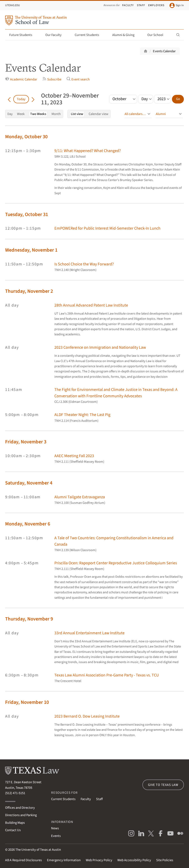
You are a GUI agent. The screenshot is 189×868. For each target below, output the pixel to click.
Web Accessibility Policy (134, 860)
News (55, 828)
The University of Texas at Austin (38, 850)
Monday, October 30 (26, 137)
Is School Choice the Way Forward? (84, 264)
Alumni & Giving (126, 35)
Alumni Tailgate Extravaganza (80, 497)
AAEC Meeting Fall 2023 (74, 456)
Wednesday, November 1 (31, 250)
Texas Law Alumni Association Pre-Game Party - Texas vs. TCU (107, 675)
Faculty (128, 5)
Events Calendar (164, 51)
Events (56, 836)
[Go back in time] (9, 99)
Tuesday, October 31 (27, 214)
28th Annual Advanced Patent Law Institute (91, 305)
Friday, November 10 (27, 702)
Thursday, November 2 (29, 291)
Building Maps (15, 823)
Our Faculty (56, 35)
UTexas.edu (13, 5)
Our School (158, 35)
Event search (78, 79)
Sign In (177, 5)
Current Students (89, 35)
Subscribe (52, 79)
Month (56, 114)
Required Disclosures (23, 860)
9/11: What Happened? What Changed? (88, 151)
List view (77, 114)
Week (21, 114)
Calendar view (99, 114)
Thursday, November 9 (29, 619)
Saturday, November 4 (29, 483)
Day (10, 114)
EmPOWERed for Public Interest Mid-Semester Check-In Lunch (107, 228)
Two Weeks (38, 114)
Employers (156, 5)
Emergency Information (64, 860)
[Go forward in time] (33, 99)
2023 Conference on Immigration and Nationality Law (100, 347)
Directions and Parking (21, 815)
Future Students (23, 35)
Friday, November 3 (26, 442)
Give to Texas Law (163, 785)
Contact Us (13, 830)
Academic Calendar (21, 79)
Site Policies (165, 860)
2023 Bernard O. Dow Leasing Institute (87, 716)
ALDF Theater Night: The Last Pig (82, 415)
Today (21, 99)
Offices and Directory (20, 808)
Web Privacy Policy (99, 860)
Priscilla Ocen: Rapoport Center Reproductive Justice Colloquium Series (116, 563)
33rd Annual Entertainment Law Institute (89, 633)
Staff (141, 5)
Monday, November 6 (28, 524)
